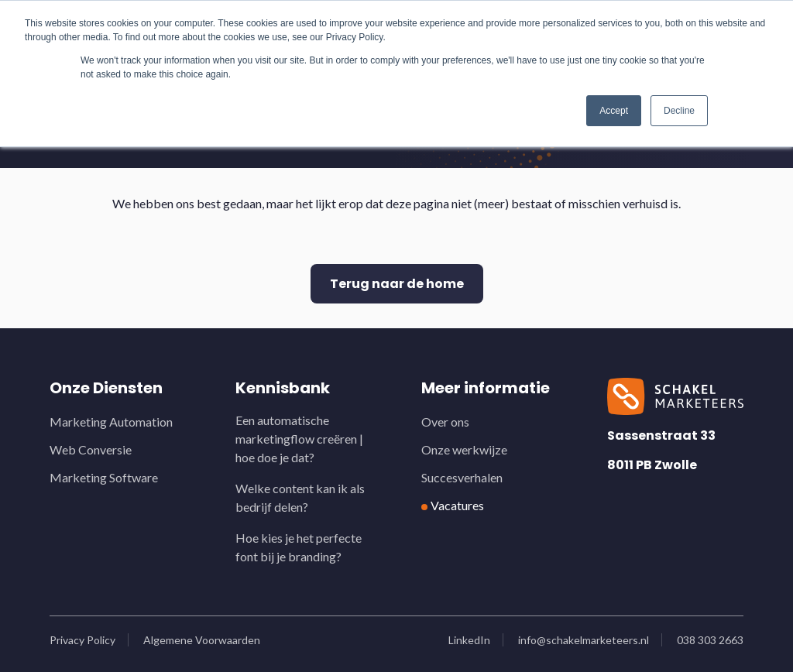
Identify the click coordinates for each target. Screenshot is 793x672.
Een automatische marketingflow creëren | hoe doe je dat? (299, 439)
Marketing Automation (111, 422)
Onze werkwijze (464, 449)
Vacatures (457, 505)
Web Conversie (91, 449)
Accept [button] (614, 111)
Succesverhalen (462, 477)
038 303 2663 (710, 640)
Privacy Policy (82, 640)
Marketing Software (104, 477)
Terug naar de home (397, 284)
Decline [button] (679, 111)
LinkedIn (469, 640)
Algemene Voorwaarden (202, 640)
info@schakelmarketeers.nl (584, 640)
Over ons (445, 422)
